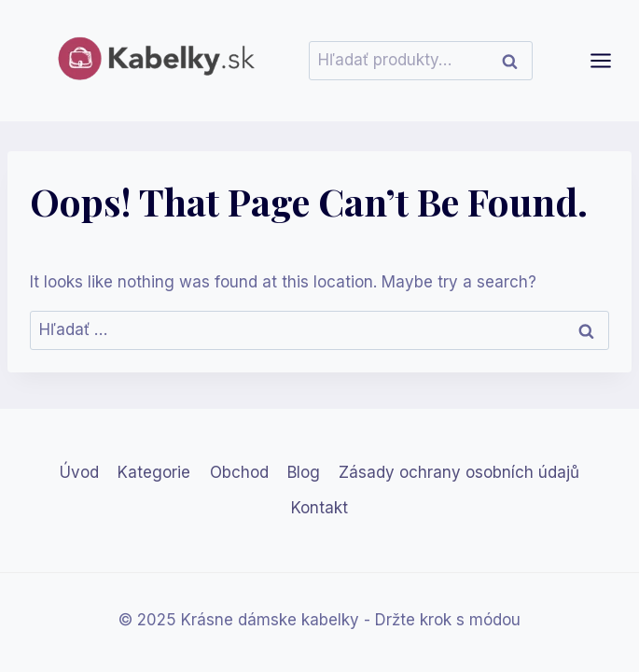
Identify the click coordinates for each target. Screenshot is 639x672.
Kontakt (319, 508)
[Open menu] (610, 60)
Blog (304, 472)
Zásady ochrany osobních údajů (459, 472)
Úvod (79, 472)
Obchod (239, 472)
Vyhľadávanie (515, 61)
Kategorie (154, 472)
